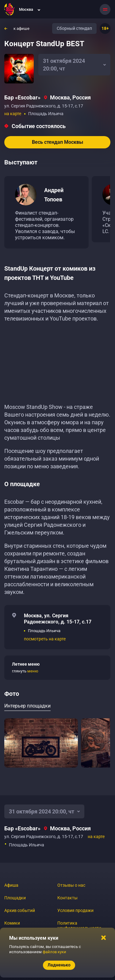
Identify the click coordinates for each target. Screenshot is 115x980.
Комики (12, 923)
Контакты (67, 898)
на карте (13, 114)
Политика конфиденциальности (79, 926)
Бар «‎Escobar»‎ (22, 97)
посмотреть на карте (45, 639)
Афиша (11, 885)
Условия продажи (75, 910)
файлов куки (54, 952)
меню (33, 671)
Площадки (15, 898)
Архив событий (20, 910)
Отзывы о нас (71, 885)
